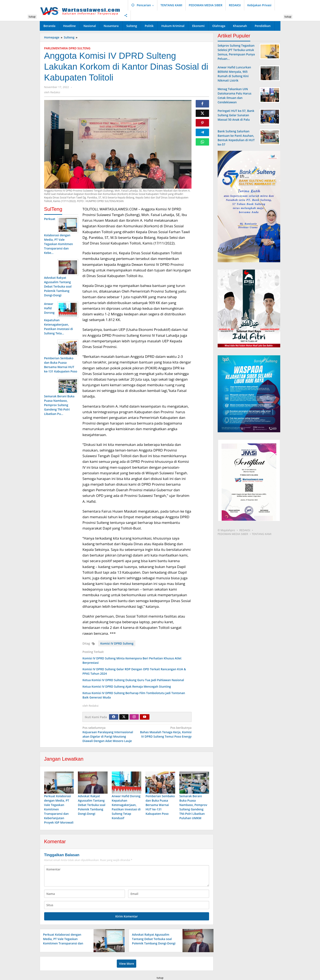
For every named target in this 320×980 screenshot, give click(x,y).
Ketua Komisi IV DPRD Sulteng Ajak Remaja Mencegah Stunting (127, 686)
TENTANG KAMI (262, 534)
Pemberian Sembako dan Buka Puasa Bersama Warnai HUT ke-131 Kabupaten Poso (160, 806)
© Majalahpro (226, 530)
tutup (32, 17)
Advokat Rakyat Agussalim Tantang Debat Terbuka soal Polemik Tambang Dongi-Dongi (92, 806)
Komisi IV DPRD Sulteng (117, 643)
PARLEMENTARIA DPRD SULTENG (67, 48)
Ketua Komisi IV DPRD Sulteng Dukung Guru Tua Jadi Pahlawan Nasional (133, 680)
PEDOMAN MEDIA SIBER (233, 534)
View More (127, 964)
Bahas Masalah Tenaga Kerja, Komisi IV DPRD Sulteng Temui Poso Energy (165, 732)
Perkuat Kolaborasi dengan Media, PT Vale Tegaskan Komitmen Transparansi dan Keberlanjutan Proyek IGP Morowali (59, 810)
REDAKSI (245, 530)
